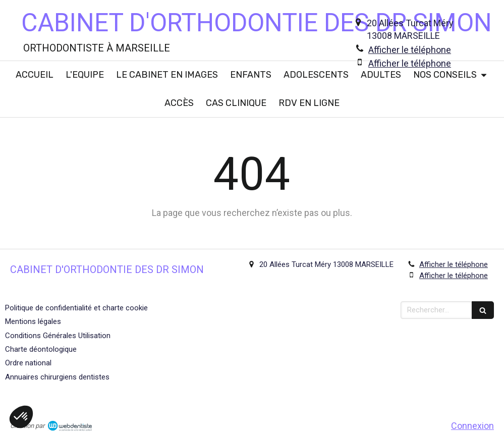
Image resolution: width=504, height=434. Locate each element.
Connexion (472, 426)
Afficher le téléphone (410, 50)
